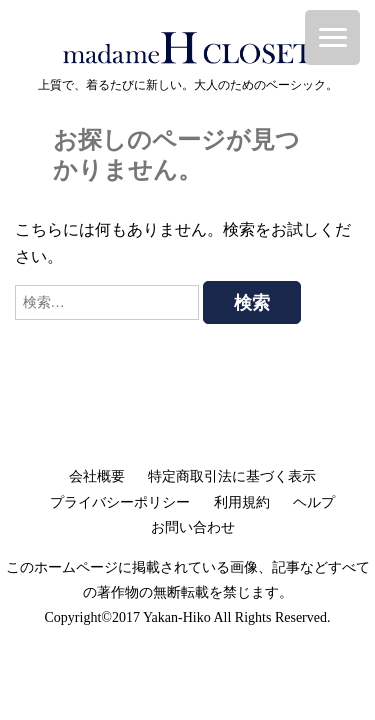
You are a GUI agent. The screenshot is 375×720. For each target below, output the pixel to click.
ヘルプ (314, 502)
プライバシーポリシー (120, 502)
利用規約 (242, 502)
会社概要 (97, 476)
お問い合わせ (193, 527)
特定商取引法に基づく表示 (232, 476)
